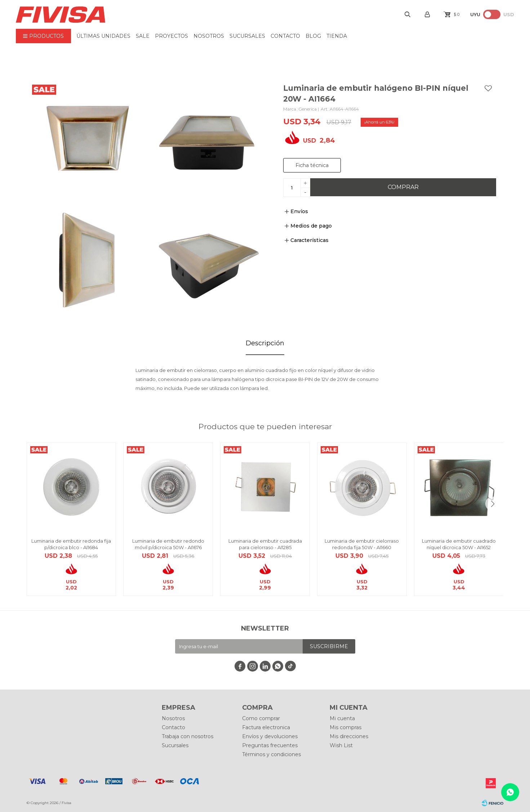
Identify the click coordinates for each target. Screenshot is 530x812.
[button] (493, 504)
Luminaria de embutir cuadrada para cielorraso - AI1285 (265, 544)
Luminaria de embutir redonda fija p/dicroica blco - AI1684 (71, 544)
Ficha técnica (312, 165)
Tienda (337, 36)
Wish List (341, 745)
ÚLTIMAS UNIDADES (103, 36)
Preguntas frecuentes (270, 745)
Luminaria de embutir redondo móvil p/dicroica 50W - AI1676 (168, 544)
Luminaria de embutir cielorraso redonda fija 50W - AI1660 (362, 544)
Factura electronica (266, 727)
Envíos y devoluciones (270, 736)
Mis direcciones (349, 736)
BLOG (313, 36)
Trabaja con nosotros (188, 736)
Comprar (403, 187)
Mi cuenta (342, 718)
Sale (143, 36)
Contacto (285, 36)
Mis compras (346, 727)
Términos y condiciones (271, 754)
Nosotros (209, 36)
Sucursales (247, 36)
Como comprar (261, 718)
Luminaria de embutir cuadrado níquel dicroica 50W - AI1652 (459, 544)
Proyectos (172, 36)
